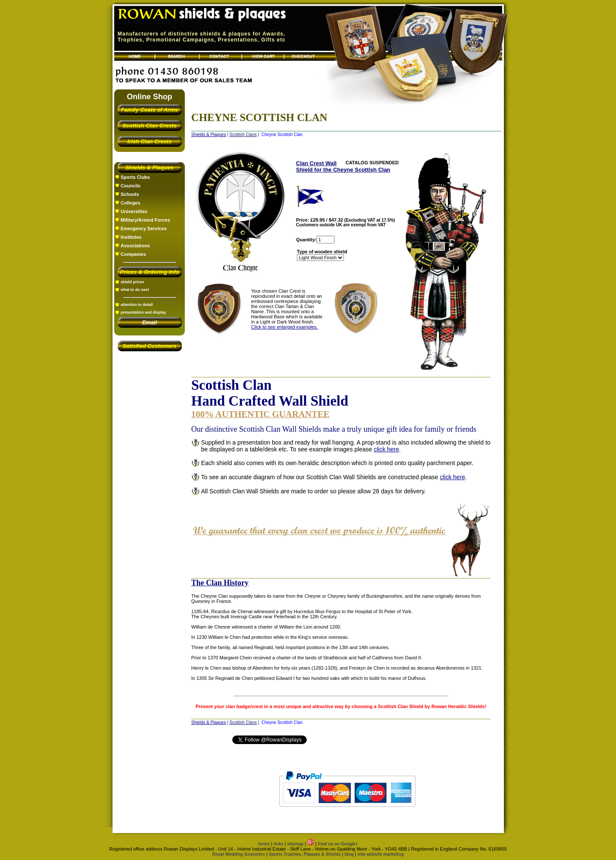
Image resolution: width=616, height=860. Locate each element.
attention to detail (137, 305)
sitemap (295, 844)
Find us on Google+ (338, 844)
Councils (130, 186)
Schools (130, 194)
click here (386, 449)
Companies (133, 254)
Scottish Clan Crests (150, 126)
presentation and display (143, 312)
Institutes (131, 237)
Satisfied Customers (150, 346)
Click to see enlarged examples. (284, 327)
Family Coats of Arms (150, 110)
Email (150, 322)
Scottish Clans (243, 135)
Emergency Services (144, 228)
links (279, 844)
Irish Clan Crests (150, 141)
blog (349, 854)
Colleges (130, 203)
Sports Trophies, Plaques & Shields (305, 854)
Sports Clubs (135, 177)
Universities (134, 211)
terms (264, 844)
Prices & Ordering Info (150, 272)
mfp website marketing (380, 854)
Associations (135, 246)
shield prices (132, 282)
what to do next (135, 290)
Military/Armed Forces (145, 220)
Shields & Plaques (150, 168)
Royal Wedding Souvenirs (238, 854)
